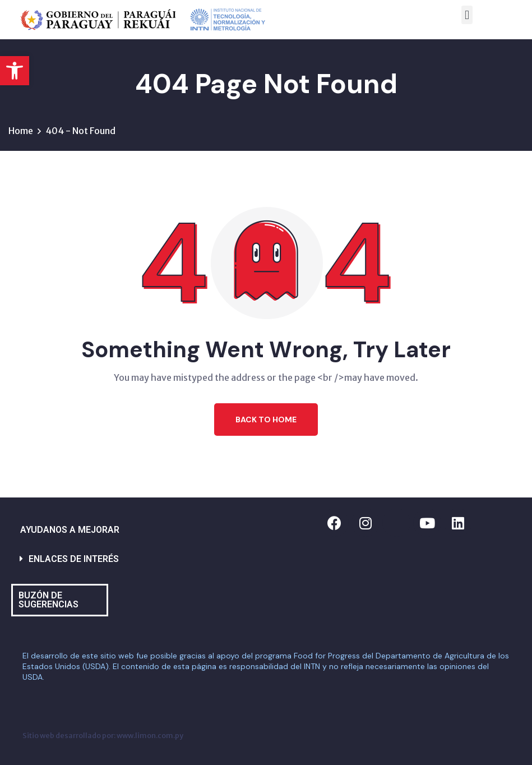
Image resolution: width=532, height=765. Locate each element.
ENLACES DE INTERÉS (74, 559)
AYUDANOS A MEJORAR (70, 530)
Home (21, 131)
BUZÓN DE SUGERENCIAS (48, 600)
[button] (15, 71)
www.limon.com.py (150, 735)
